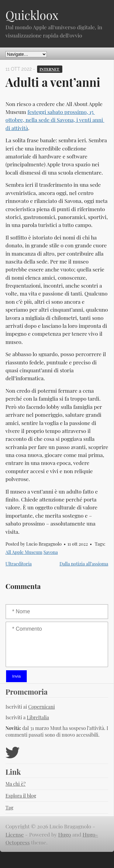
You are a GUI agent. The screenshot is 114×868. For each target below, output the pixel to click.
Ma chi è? (16, 784)
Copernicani (42, 707)
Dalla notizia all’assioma (84, 564)
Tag (9, 808)
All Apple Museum (24, 552)
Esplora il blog (21, 796)
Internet (50, 69)
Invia (16, 676)
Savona (51, 552)
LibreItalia (38, 717)
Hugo (64, 834)
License (15, 834)
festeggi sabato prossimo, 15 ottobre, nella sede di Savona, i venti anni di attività (55, 120)
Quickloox (32, 15)
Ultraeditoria (19, 564)
